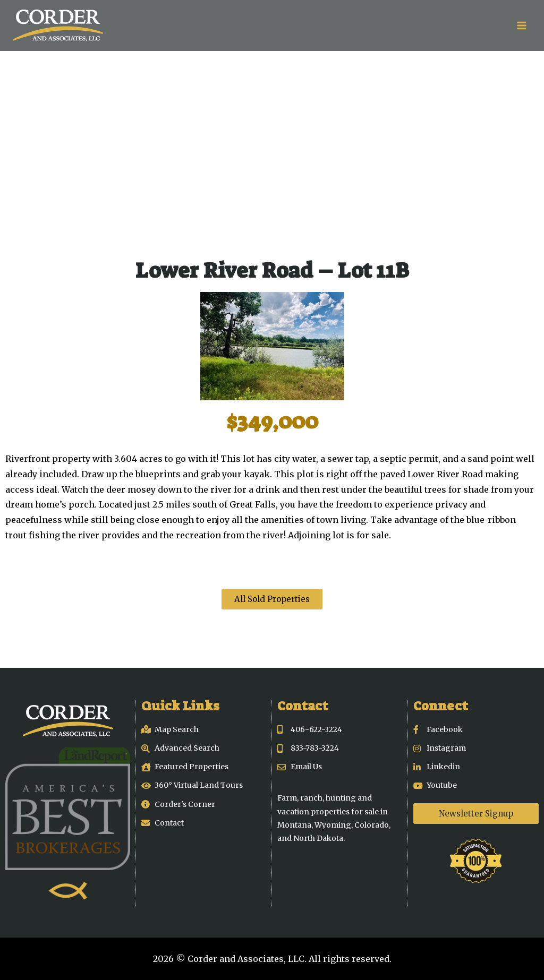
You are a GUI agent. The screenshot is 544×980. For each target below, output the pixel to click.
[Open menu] (521, 25)
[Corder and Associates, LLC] (58, 25)
